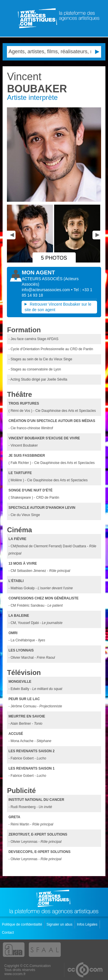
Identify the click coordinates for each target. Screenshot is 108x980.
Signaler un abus (60, 924)
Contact (8, 933)
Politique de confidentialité (23, 924)
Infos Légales (88, 924)
